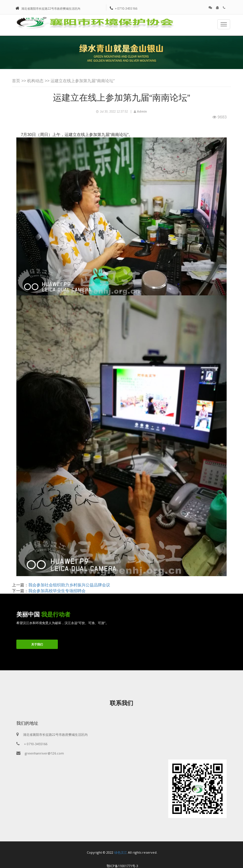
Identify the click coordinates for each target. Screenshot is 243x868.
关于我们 (37, 644)
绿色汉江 (121, 852)
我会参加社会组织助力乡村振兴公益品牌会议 (69, 585)
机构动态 (35, 81)
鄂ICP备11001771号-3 (122, 866)
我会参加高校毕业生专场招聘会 (57, 591)
